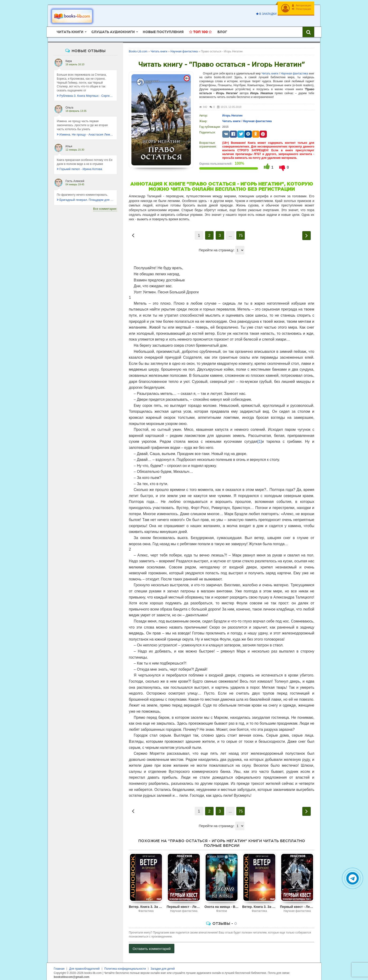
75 (241, 233)
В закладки (265, 14)
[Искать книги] (308, 29)
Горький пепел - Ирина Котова (79, 166)
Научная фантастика (294, 71)
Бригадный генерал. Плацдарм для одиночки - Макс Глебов (85, 197)
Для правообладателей (84, 966)
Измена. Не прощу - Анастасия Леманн (85, 132)
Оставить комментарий (152, 946)
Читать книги (270, 71)
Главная (59, 966)
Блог (222, 29)
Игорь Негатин (232, 113)
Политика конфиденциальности (125, 966)
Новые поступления (163, 29)
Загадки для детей (163, 966)
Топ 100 (200, 29)
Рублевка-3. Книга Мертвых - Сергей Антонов (85, 93)
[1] (260, 439)
